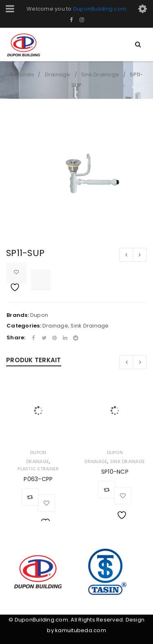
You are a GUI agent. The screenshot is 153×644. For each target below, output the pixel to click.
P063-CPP (38, 479)
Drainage (58, 75)
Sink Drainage (100, 75)
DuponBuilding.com (100, 9)
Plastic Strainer (38, 469)
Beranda (22, 75)
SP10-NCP (115, 472)
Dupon (39, 315)
